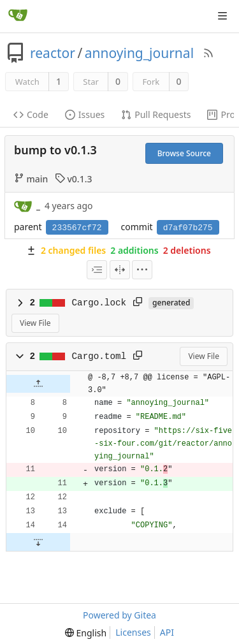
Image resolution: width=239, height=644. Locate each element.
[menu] (142, 270)
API (167, 632)
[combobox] (97, 270)
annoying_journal (139, 53)
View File (35, 323)
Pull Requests (156, 114)
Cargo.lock (99, 303)
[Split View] (120, 270)
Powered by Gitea (119, 615)
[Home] (18, 16)
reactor (53, 53)
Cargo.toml (99, 356)
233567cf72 (77, 228)
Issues (85, 114)
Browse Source (184, 153)
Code (31, 114)
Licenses (133, 632)
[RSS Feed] (208, 53)
